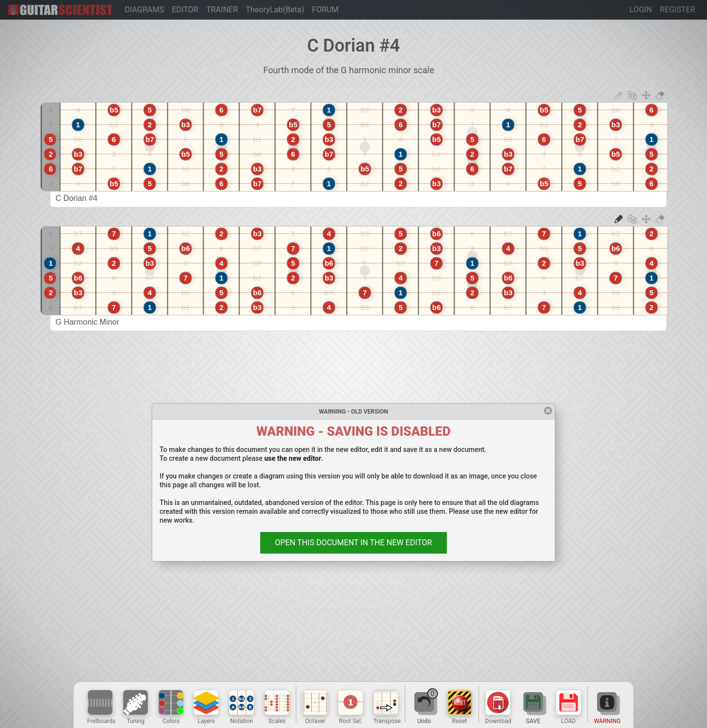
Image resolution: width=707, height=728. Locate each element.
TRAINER (222, 10)
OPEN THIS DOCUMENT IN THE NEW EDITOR (353, 543)
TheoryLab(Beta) (275, 10)
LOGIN (641, 10)
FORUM (325, 10)
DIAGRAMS (144, 10)
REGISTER (678, 10)
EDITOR (185, 10)
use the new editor (293, 458)
